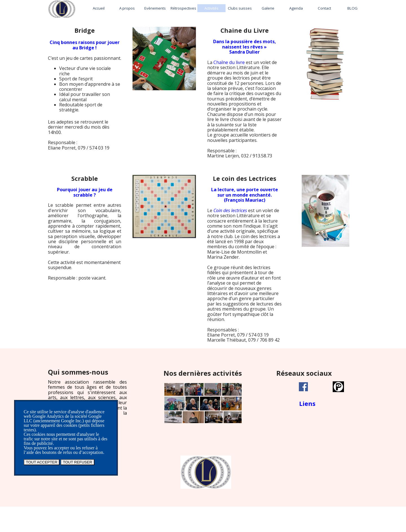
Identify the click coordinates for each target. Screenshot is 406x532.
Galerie (268, 8)
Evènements (155, 8)
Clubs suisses (240, 8)
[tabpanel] (85, 94)
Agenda (296, 8)
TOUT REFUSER (77, 462)
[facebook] (303, 387)
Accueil (99, 8)
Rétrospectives (183, 8)
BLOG (352, 8)
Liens (307, 404)
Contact (324, 8)
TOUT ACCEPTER (42, 462)
